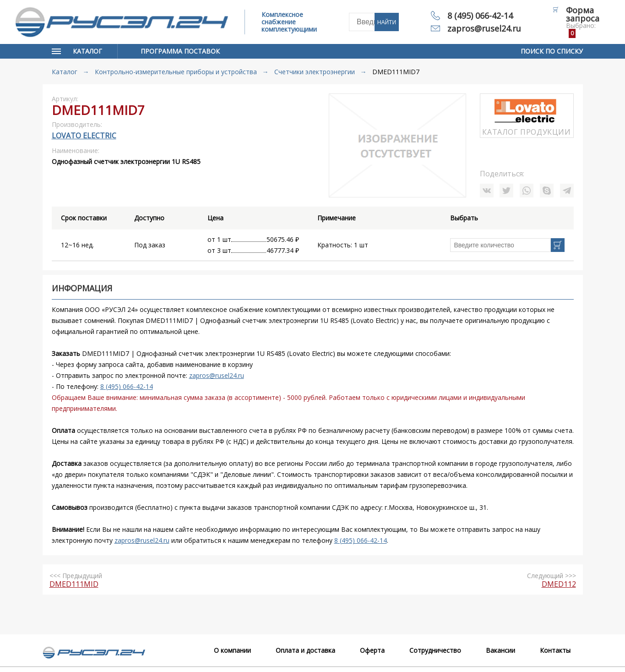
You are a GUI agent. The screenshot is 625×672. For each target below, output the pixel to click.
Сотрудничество (435, 650)
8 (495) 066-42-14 (480, 16)
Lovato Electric (84, 136)
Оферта (372, 650)
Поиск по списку (552, 51)
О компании (232, 650)
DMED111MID (74, 584)
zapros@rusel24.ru (484, 28)
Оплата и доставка (305, 650)
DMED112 (559, 584)
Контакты (555, 650)
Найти (387, 22)
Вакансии (500, 650)
